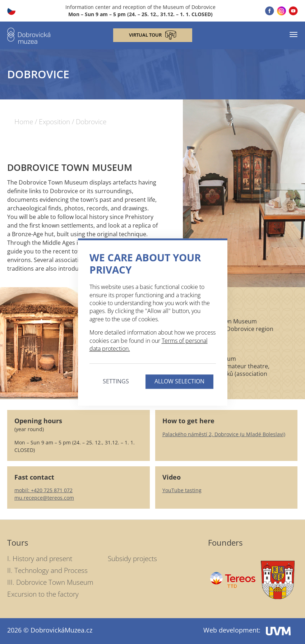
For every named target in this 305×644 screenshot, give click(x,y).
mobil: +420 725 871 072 (43, 490)
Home (24, 122)
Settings (116, 382)
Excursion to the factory (43, 594)
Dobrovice (91, 122)
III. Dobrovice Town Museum (50, 582)
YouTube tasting (182, 490)
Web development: (247, 630)
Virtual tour (153, 35)
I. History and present (40, 559)
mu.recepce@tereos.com (44, 498)
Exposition (54, 122)
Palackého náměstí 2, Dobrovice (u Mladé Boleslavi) (224, 434)
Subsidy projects (132, 559)
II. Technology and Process (47, 570)
